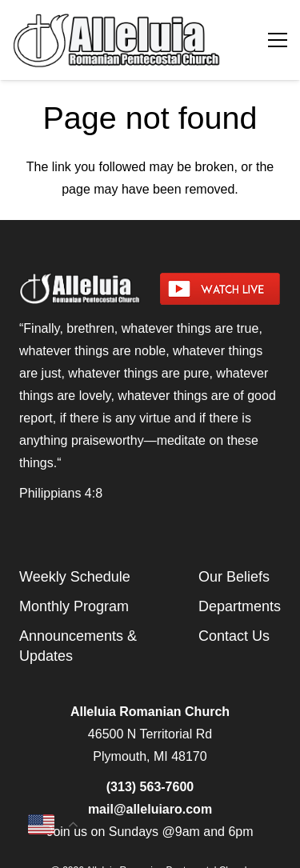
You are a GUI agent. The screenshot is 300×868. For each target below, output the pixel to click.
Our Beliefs (234, 577)
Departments (240, 606)
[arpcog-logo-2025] (122, 40)
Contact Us (234, 636)
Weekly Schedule (75, 577)
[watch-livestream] (221, 289)
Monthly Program (74, 606)
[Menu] (278, 40)
